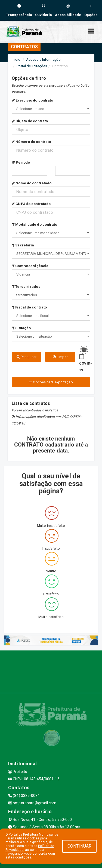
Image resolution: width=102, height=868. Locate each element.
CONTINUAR (79, 846)
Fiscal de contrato (29, 307)
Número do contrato (31, 142)
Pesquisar (27, 357)
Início (16, 59)
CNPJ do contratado (31, 204)
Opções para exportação (51, 382)
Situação (21, 328)
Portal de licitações (32, 66)
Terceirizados (26, 287)
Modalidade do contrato (34, 224)
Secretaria (23, 245)
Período (21, 162)
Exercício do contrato (32, 100)
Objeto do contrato (30, 121)
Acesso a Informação (43, 59)
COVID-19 (86, 367)
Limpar (60, 357)
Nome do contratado (32, 183)
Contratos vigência (30, 266)
